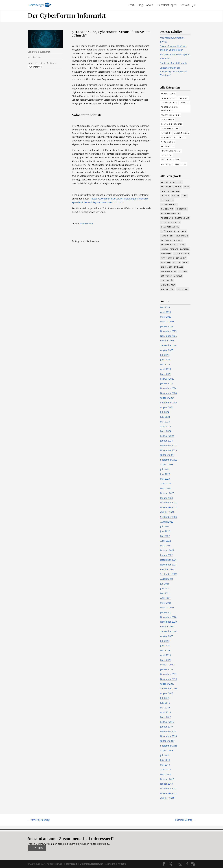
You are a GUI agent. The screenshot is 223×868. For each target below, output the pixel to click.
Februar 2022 (167, 550)
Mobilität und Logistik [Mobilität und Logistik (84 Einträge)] (173, 137)
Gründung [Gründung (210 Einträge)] (167, 231)
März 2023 (166, 488)
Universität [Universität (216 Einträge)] (167, 280)
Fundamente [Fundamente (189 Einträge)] (168, 120)
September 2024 (169, 403)
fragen (37, 848)
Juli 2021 (165, 584)
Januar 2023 (166, 498)
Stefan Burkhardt (41, 52)
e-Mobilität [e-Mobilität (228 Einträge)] (167, 209)
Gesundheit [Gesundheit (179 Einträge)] (174, 222)
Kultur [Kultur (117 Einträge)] (178, 240)
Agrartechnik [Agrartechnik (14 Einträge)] (168, 94)
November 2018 (168, 736)
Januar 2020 (166, 669)
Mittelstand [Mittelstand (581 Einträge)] (168, 258)
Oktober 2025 (167, 341)
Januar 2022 (166, 555)
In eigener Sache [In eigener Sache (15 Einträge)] (170, 129)
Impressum (72, 864)
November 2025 (168, 336)
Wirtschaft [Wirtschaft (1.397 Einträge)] (183, 289)
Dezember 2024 (168, 388)
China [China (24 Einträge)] (185, 196)
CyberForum (86, 224)
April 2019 (166, 712)
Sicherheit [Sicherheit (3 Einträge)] (167, 155)
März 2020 (166, 660)
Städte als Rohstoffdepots (174, 63)
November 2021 (168, 565)
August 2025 (167, 350)
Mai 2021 (165, 593)
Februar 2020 (167, 665)
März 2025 (166, 374)
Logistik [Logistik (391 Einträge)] (185, 249)
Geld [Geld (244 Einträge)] (164, 222)
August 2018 (167, 750)
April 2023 (166, 484)
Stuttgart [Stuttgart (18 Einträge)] (166, 276)
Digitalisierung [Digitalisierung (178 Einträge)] (169, 103)
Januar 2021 (166, 612)
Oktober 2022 (167, 512)
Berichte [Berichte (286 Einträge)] (184, 98)
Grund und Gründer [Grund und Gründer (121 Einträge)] (172, 124)
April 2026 (166, 312)
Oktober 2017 (167, 798)
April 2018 (166, 770)
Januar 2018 (166, 784)
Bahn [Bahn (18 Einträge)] (186, 187)
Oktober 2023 (167, 455)
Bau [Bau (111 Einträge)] (163, 191)
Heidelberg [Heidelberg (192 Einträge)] (180, 231)
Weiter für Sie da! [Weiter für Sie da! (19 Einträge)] (170, 160)
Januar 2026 (166, 326)
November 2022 (168, 507)
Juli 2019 (165, 698)
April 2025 (166, 369)
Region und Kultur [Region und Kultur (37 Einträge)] (171, 151)
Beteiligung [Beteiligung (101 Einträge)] (173, 191)
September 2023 (169, 460)
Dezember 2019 (168, 674)
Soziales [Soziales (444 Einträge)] (179, 267)
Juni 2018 (165, 760)
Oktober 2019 (167, 684)
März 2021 (166, 603)
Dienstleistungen (167, 5)
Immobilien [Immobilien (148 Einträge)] (167, 236)
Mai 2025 (165, 364)
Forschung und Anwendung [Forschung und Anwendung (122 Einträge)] (169, 109)
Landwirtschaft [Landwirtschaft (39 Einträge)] (170, 249)
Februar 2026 (167, 321)
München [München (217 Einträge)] (166, 263)
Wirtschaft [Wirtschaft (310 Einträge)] (167, 164)
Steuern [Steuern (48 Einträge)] (183, 271)
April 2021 (166, 598)
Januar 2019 (166, 727)
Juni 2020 (165, 646)
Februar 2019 (167, 722)
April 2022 (166, 541)
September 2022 (169, 517)
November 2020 (168, 622)
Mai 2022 (165, 536)
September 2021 (169, 574)
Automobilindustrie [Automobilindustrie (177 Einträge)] (172, 182)
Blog (140, 5)
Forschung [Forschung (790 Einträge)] (167, 218)
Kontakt (185, 5)
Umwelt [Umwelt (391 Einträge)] (178, 276)
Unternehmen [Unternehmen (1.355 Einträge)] (168, 285)
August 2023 (167, 464)
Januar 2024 (166, 441)
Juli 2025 (165, 355)
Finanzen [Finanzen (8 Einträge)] (184, 103)
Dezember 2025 (168, 331)
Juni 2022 (165, 531)
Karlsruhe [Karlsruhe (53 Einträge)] (167, 240)
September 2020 (169, 631)
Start (131, 5)
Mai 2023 (165, 479)
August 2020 (167, 636)
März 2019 (166, 717)
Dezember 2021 (168, 560)
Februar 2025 (167, 379)
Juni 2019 (165, 703)
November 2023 (168, 450)
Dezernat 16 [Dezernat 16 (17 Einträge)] (167, 200)
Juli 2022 (165, 526)
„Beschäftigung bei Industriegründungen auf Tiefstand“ (174, 71)
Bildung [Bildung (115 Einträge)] (165, 196)
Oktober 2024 (167, 398)
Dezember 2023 (168, 445)
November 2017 (168, 793)
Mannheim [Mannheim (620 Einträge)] (166, 254)
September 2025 (169, 345)
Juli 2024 (165, 412)
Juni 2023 (165, 474)
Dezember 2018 (168, 731)
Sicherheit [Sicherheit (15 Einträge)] (167, 267)
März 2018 (166, 774)
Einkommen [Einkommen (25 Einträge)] (181, 209)
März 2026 (166, 317)
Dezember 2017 (168, 789)
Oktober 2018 (167, 741)
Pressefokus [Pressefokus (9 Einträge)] (168, 146)
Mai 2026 (165, 307)
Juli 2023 (165, 469)
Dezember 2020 (168, 617)
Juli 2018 (165, 755)
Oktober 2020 (167, 627)
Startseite (110, 864)
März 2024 (166, 431)
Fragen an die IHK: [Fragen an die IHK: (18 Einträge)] (171, 115)
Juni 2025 (165, 360)
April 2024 (166, 426)
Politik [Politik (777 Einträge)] (177, 263)
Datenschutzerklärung (91, 864)
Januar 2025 (166, 383)
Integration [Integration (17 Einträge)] (181, 236)
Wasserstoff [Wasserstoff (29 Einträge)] (168, 289)
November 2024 (168, 393)
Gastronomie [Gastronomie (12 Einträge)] (182, 218)
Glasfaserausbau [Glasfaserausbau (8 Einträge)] (170, 227)
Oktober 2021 (167, 569)
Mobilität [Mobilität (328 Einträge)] (181, 258)
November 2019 (168, 679)
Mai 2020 (165, 650)
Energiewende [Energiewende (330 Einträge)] (168, 213)
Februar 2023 (167, 493)
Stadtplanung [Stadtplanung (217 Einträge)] (169, 271)
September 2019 (169, 688)
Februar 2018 (167, 779)
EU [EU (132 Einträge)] (179, 213)
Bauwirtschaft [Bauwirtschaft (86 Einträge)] (169, 98)
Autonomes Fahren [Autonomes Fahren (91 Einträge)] (171, 187)
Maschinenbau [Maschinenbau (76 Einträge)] (181, 133)
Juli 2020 (165, 641)
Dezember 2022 (168, 503)
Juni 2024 (165, 417)
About (150, 5)
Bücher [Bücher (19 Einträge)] (176, 196)
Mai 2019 (165, 708)
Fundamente (35, 67)
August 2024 (167, 407)
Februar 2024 (167, 436)
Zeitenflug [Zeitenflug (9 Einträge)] (181, 164)
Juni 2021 (165, 588)
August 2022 (167, 522)
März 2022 (166, 546)
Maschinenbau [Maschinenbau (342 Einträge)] (181, 254)
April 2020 (166, 655)
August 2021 (167, 579)
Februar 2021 (167, 607)
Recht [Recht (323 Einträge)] (186, 263)
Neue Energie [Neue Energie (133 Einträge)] (168, 142)
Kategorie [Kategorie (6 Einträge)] (166, 133)
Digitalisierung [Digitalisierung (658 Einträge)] (169, 205)
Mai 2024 (165, 422)
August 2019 (167, 693)
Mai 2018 (165, 765)
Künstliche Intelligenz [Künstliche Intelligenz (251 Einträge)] (173, 245)
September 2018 (169, 746)
